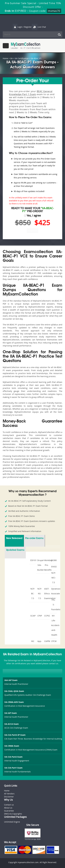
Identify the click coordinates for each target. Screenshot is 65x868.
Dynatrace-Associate (54, 591)
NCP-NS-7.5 (40, 594)
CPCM (54, 641)
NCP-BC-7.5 (33, 594)
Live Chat (39, 27)
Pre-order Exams (34, 538)
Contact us (9, 805)
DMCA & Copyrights (13, 814)
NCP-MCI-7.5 (54, 578)
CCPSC (47, 616)
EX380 (54, 560)
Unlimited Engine (12, 822)
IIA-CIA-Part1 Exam (13, 768)
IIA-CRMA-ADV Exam (14, 702)
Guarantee (9, 811)
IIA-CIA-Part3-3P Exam (15, 735)
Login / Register (22, 27)
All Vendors (9, 794)
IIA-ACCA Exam (12, 724)
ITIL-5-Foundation (54, 605)
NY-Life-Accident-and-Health (54, 625)
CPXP (40, 616)
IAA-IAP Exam (11, 680)
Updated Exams (15, 550)
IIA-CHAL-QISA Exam (14, 691)
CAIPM (47, 641)
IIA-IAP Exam (11, 713)
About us (8, 808)
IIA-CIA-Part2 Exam (13, 757)
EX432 (54, 567)
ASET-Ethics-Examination (47, 594)
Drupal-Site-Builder (40, 565)
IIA (11, 58)
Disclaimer (9, 797)
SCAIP (33, 616)
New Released (14, 538)
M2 (33, 641)
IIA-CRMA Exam (12, 746)
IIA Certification (22, 58)
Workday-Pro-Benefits (47, 565)
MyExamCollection (26, 46)
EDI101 (33, 560)
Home (5, 58)
